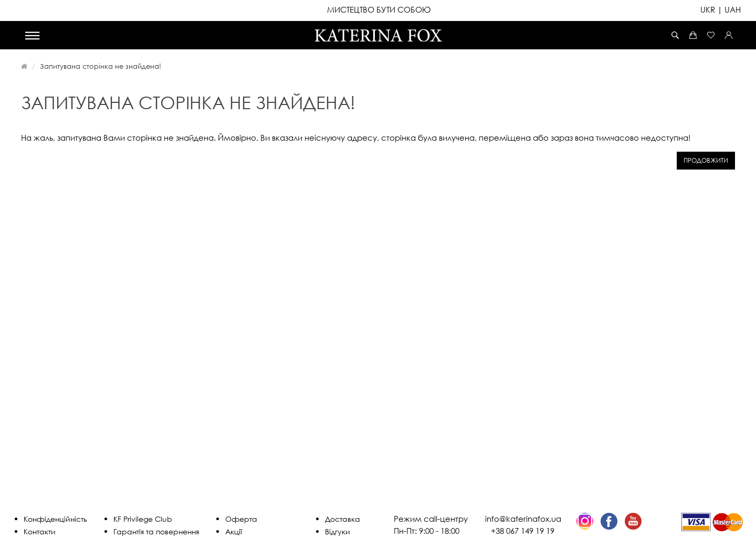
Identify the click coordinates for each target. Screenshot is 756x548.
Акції (234, 531)
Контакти (40, 531)
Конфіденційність (55, 519)
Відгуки (338, 531)
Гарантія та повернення (156, 531)
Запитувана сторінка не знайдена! (101, 66)
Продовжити (706, 160)
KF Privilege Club (143, 519)
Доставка (343, 519)
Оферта (241, 519)
